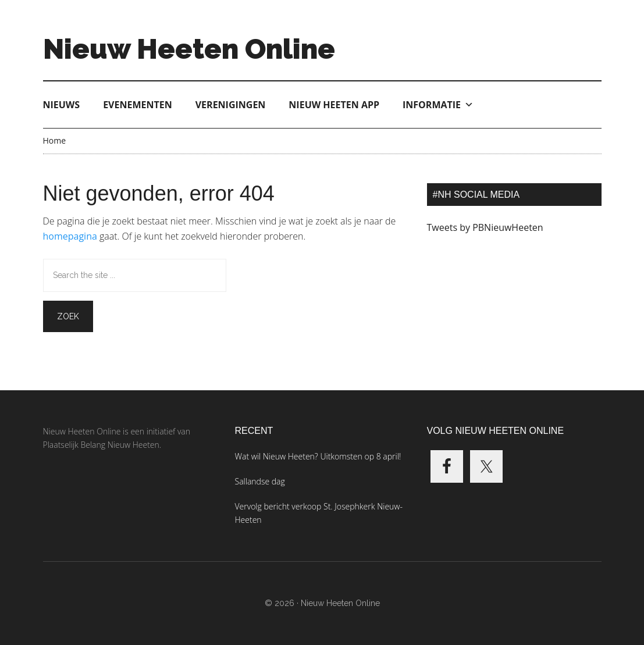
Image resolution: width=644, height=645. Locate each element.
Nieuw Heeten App (334, 105)
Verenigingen (231, 105)
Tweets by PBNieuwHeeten (485, 227)
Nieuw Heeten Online (189, 49)
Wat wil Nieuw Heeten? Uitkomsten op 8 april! (318, 456)
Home (55, 140)
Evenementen (138, 105)
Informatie (438, 105)
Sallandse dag (260, 481)
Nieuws (62, 105)
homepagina (70, 236)
